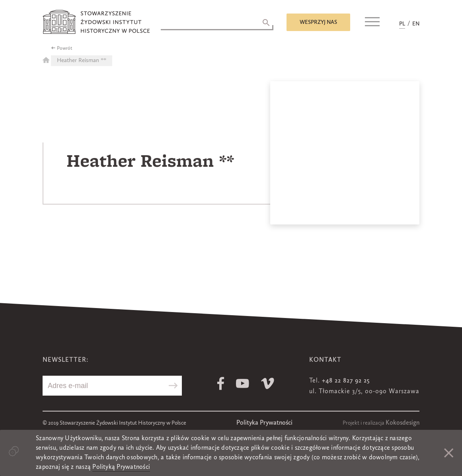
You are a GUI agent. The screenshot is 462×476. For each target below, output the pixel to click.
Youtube (243, 383)
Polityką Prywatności (121, 467)
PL (402, 24)
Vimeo (268, 383)
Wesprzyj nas (318, 22)
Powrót (65, 49)
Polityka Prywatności (264, 423)
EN (416, 24)
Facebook (221, 383)
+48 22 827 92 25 (346, 381)
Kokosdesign (403, 423)
